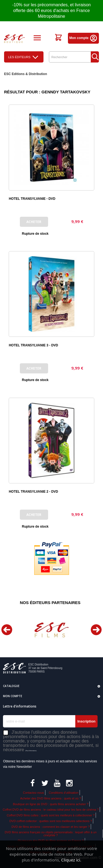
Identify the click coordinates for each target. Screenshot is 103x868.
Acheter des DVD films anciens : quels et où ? (51, 798)
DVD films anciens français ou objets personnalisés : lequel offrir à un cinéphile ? (51, 834)
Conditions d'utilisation (63, 793)
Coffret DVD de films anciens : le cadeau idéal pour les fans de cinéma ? (51, 810)
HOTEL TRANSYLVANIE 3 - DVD (33, 345)
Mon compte (83, 38)
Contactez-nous (33, 793)
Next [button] (96, 630)
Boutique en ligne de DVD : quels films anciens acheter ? (51, 804)
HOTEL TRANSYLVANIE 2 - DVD (33, 492)
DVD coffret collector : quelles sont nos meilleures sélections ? (51, 821)
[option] (51, 630)
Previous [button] (7, 630)
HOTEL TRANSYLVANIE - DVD (32, 199)
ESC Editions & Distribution (26, 74)
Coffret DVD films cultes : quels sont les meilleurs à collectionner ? (51, 815)
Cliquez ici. (71, 860)
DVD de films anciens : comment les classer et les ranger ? (51, 827)
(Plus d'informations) (31, 751)
